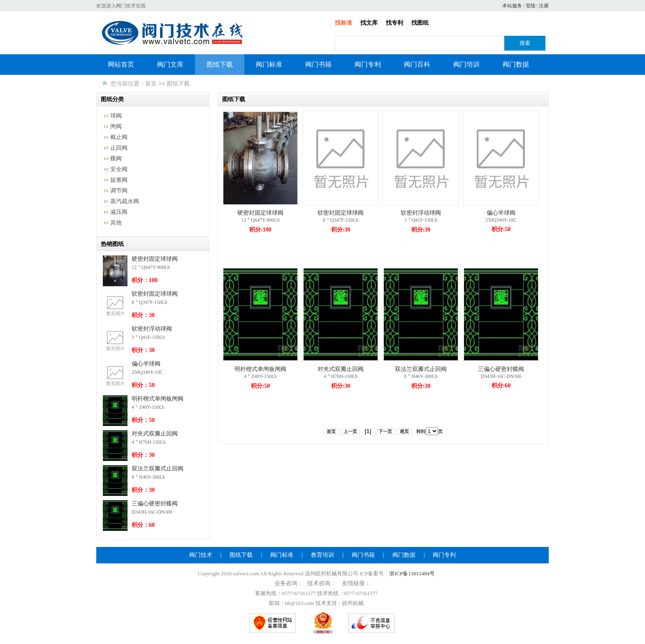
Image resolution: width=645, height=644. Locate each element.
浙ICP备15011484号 (412, 573)
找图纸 (420, 23)
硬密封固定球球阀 (155, 259)
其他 (116, 223)
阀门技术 (201, 555)
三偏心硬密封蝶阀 (155, 504)
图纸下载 (220, 64)
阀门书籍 (318, 64)
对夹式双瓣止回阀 (155, 434)
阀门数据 (516, 64)
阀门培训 (466, 64)
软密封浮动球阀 (152, 329)
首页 (151, 83)
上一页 (350, 431)
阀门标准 (269, 64)
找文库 (369, 23)
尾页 (404, 431)
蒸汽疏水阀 (125, 201)
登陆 (531, 6)
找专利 (394, 23)
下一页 (385, 431)
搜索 (525, 43)
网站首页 (121, 64)
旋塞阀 (119, 180)
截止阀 (119, 137)
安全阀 (119, 169)
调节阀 (119, 191)
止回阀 (119, 148)
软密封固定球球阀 (155, 294)
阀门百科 (417, 64)
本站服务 (512, 6)
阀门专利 (368, 64)
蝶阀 (116, 159)
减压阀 (119, 212)
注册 (544, 6)
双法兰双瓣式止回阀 (158, 469)
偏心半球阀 (146, 364)
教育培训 (322, 555)
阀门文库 (170, 64)
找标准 (343, 23)
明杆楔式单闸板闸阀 (158, 399)
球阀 (116, 116)
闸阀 (116, 126)
